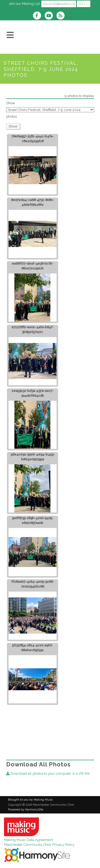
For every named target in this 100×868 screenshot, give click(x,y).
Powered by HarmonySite (26, 810)
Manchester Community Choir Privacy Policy (39, 845)
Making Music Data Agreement (29, 840)
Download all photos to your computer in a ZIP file (48, 774)
